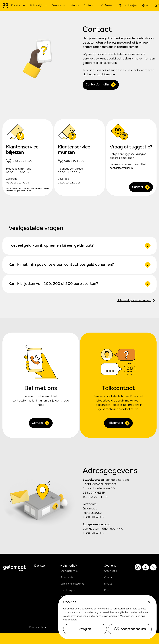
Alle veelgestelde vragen (137, 300)
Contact (141, 187)
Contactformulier (101, 85)
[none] (149, 602)
